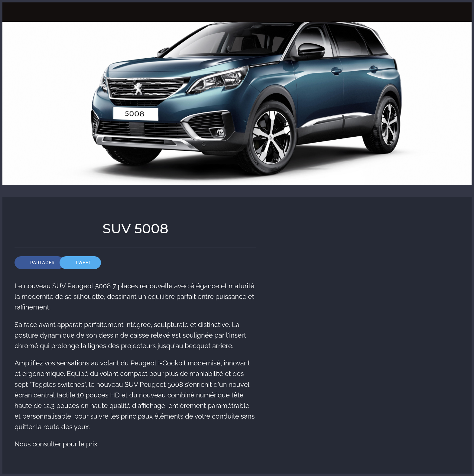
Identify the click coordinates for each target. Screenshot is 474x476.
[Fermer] (15, 12)
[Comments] (249, 263)
